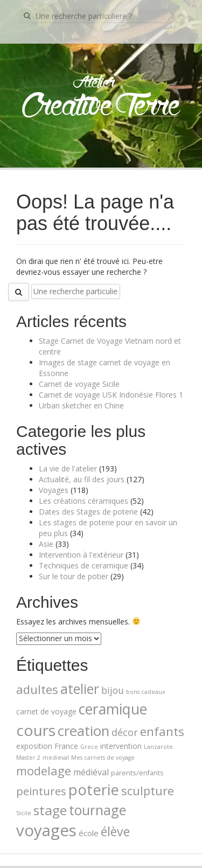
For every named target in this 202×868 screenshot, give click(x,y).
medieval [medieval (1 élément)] (56, 758)
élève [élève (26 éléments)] (115, 831)
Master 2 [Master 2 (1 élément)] (28, 758)
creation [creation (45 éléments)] (83, 731)
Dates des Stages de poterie (88, 512)
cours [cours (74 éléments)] (36, 730)
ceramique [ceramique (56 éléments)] (113, 709)
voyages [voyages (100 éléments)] (46, 830)
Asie (46, 544)
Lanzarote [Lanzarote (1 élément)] (158, 747)
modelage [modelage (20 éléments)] (44, 771)
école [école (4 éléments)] (89, 833)
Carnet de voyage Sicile (79, 384)
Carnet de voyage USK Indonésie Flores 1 (111, 395)
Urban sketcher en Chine (81, 405)
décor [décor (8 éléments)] (125, 732)
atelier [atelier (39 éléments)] (80, 689)
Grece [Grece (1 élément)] (89, 747)
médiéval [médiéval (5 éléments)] (91, 772)
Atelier (94, 83)
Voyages (54, 490)
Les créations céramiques (83, 501)
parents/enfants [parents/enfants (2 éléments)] (137, 773)
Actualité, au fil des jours (82, 479)
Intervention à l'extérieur (81, 555)
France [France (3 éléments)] (66, 746)
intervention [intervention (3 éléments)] (121, 746)
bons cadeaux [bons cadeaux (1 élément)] (146, 692)
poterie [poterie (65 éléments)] (94, 790)
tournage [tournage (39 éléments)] (97, 810)
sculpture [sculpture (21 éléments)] (148, 790)
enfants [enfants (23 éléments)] (162, 731)
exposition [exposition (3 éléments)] (34, 746)
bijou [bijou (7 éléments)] (113, 690)
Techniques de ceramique (83, 565)
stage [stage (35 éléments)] (50, 810)
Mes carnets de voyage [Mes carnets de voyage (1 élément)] (103, 758)
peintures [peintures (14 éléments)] (41, 791)
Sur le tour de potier (74, 576)
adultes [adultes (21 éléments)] (37, 689)
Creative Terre (101, 107)
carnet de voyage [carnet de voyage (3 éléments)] (46, 711)
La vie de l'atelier (68, 468)
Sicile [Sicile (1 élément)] (24, 813)
